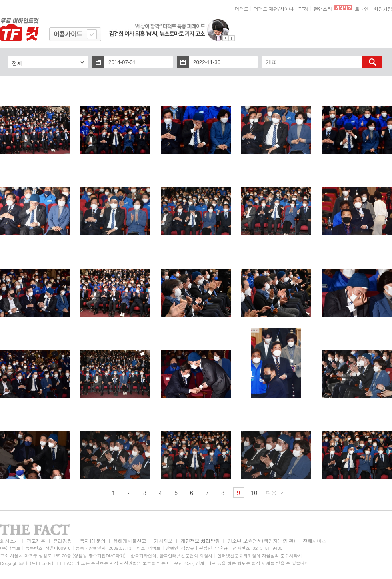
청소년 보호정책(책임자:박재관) (261, 541)
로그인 (362, 9)
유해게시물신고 (130, 541)
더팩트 (242, 9)
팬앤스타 (323, 9)
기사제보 (163, 541)
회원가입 (383, 9)
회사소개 (9, 541)
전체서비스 (315, 541)
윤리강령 (63, 541)
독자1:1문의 (93, 541)
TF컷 (303, 9)
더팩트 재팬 (266, 9)
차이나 (287, 9)
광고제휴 (36, 541)
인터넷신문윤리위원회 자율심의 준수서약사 (260, 556)
